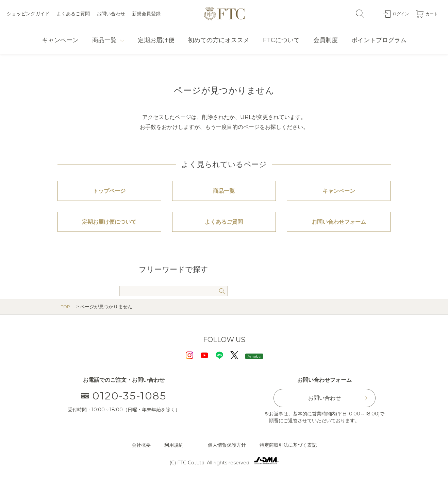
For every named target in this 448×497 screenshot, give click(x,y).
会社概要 (141, 459)
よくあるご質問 (73, 14)
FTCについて (281, 40)
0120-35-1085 (124, 410)
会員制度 (326, 40)
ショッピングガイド (28, 14)
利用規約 (174, 459)
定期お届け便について (109, 233)
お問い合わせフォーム (339, 233)
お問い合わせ (111, 14)
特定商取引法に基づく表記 (288, 459)
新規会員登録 (146, 14)
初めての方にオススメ (219, 40)
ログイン (397, 13)
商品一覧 (104, 40)
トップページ (109, 194)
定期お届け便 (156, 40)
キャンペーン (60, 40)
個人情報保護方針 (227, 459)
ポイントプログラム (379, 40)
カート (431, 13)
